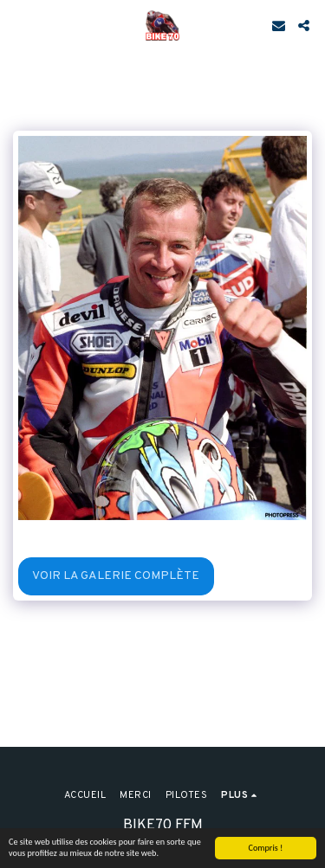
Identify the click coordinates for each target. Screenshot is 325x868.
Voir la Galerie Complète (116, 576)
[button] (19, 25)
